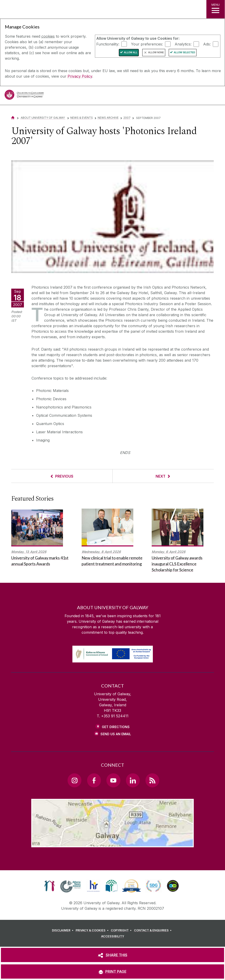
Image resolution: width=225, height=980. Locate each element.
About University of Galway (43, 118)
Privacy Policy (80, 76)
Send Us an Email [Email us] (116, 734)
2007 (127, 118)
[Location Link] (112, 844)
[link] (50, 886)
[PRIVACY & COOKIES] (93, 930)
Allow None (156, 52)
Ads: (207, 44)
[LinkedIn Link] (133, 780)
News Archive (108, 118)
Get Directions (116, 727)
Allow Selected (184, 52)
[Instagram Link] (74, 780)
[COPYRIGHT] (122, 930)
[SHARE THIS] (112, 955)
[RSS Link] (152, 780)
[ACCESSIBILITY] (113, 936)
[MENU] (216, 9)
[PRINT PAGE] (112, 972)
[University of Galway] (24, 96)
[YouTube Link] (113, 780)
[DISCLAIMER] (63, 930)
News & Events (82, 118)
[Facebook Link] (94, 780)
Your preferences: (147, 44)
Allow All (131, 52)
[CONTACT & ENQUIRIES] (154, 930)
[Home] (13, 118)
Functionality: (108, 44)
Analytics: (183, 44)
